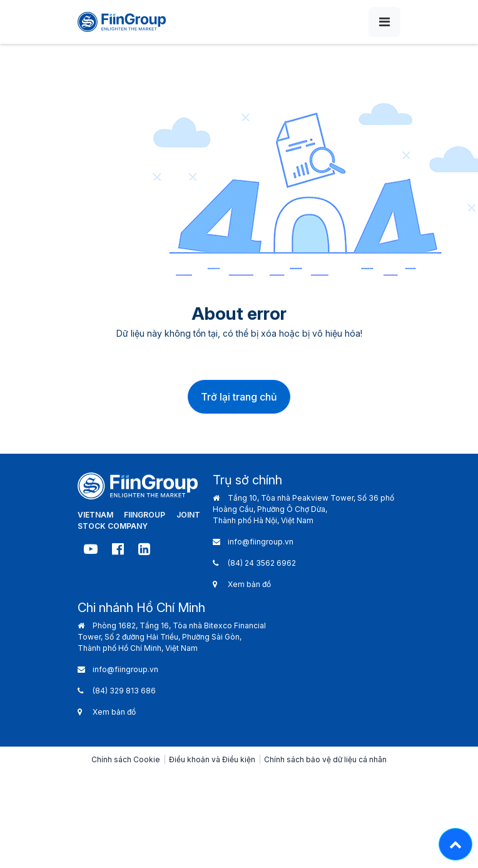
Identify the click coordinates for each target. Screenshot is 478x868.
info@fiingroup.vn (261, 542)
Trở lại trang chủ (239, 397)
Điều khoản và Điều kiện (212, 759)
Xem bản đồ (249, 584)
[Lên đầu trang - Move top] (455, 844)
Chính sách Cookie (126, 759)
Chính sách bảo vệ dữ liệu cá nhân (325, 759)
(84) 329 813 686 (124, 691)
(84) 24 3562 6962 (262, 563)
